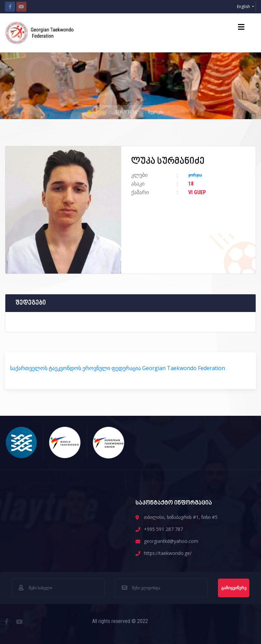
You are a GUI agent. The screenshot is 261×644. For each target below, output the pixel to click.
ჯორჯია (195, 175)
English (244, 7)
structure (127, 112)
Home (96, 112)
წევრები (156, 112)
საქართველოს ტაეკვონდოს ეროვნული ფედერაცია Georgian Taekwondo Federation (117, 368)
